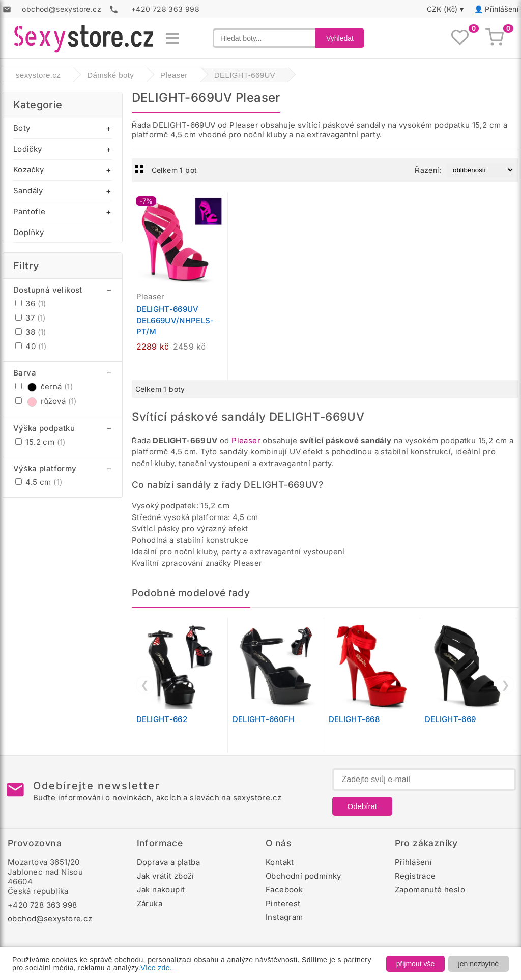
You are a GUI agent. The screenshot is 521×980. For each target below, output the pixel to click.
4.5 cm (39, 482)
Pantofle (29, 211)
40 (31, 346)
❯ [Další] (505, 685)
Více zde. (156, 968)
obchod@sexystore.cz (50, 919)
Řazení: (428, 170)
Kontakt (280, 862)
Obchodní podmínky (303, 876)
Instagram (284, 917)
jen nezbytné (479, 964)
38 (31, 332)
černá (44, 386)
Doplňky (28, 232)
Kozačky (28, 170)
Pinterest (283, 903)
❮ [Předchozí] (145, 685)
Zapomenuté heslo (430, 890)
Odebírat (362, 806)
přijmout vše (415, 964)
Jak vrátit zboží (166, 876)
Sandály (28, 191)
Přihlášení (502, 9)
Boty (22, 128)
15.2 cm (40, 442)
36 (31, 304)
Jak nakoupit (161, 890)
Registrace (415, 876)
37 (31, 318)
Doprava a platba (168, 862)
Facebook (284, 890)
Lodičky (27, 149)
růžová (46, 401)
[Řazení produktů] (481, 170)
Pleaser (246, 440)
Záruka (150, 903)
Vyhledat (340, 38)
